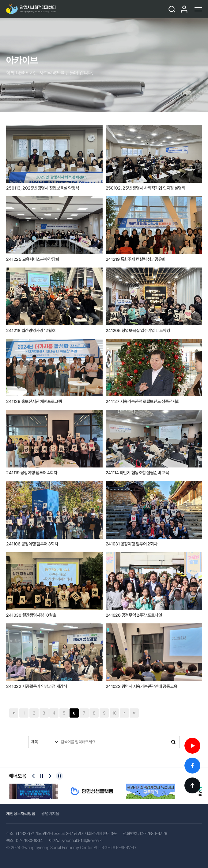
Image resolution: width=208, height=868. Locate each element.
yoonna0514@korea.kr (83, 840)
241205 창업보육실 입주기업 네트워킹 (138, 331)
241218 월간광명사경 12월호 (31, 331)
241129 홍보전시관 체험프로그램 (34, 401)
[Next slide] (50, 776)
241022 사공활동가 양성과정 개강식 (37, 686)
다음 (124, 713)
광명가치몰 (50, 814)
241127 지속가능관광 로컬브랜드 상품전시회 (143, 401)
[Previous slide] (33, 776)
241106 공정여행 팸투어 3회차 (32, 544)
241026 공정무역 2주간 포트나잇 (134, 615)
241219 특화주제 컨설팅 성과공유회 (136, 259)
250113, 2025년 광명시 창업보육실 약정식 (42, 188)
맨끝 (134, 713)
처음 (14, 713)
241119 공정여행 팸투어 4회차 (32, 473)
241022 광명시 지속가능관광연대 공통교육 (142, 686)
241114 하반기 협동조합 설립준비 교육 (137, 473)
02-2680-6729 (154, 833)
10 (114, 713)
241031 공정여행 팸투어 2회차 (132, 544)
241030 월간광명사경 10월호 (31, 615)
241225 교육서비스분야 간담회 (32, 259)
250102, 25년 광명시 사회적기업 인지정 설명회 (146, 188)
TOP (192, 785)
